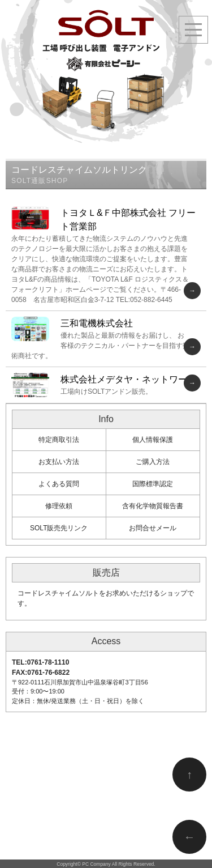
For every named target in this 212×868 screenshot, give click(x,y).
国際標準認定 (153, 484)
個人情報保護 (153, 440)
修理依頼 (59, 506)
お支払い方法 (59, 462)
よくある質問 (59, 484)
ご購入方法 (153, 462)
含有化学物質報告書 (153, 506)
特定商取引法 (59, 440)
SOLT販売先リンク (59, 528)
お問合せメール (153, 528)
